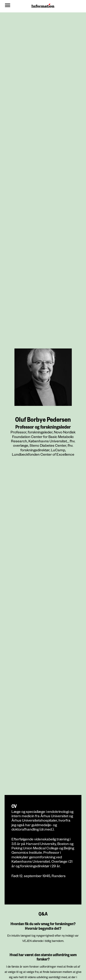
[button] (13, 6)
